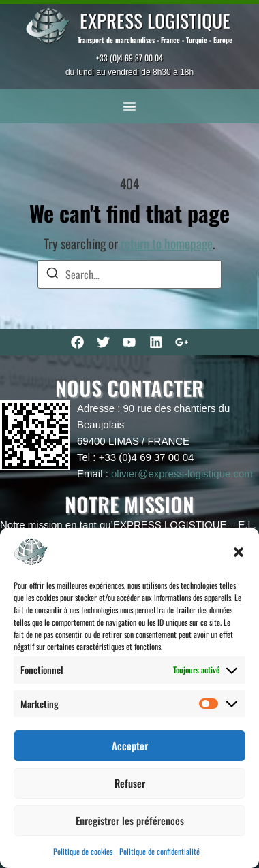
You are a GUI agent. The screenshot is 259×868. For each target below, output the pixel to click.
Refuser (130, 783)
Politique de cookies (83, 851)
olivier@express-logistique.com (182, 473)
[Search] (52, 275)
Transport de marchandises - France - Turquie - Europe (155, 40)
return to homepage (167, 243)
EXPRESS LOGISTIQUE (155, 20)
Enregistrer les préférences (130, 820)
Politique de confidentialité (159, 851)
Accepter (130, 745)
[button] (239, 552)
